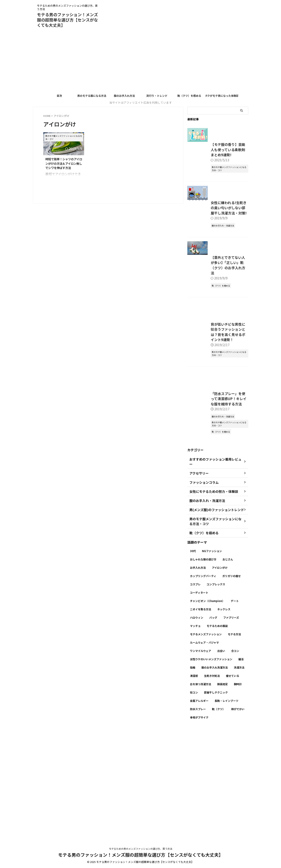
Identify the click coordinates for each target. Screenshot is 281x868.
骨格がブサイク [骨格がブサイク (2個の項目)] (199, 827)
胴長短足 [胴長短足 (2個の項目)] (222, 793)
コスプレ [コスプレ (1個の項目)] (195, 694)
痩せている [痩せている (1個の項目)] (233, 785)
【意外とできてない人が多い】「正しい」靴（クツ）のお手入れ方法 (215, 327)
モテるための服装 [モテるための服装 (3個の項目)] (217, 735)
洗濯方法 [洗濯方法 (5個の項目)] (239, 777)
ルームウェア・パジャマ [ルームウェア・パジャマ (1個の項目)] (204, 752)
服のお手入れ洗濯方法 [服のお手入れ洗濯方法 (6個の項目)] (215, 777)
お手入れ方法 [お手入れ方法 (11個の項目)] (198, 677)
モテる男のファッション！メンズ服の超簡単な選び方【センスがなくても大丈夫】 (67, 20)
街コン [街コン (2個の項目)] (194, 802)
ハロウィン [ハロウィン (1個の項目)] (197, 727)
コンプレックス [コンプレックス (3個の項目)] (216, 694)
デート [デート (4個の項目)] (235, 710)
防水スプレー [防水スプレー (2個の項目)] (198, 818)
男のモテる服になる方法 (92, 96)
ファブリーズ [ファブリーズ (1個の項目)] (231, 727)
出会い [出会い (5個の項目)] (221, 760)
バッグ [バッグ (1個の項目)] (213, 727)
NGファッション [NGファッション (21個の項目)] (212, 660)
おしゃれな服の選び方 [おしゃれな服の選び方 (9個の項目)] (203, 669)
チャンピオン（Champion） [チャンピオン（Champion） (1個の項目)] (207, 710)
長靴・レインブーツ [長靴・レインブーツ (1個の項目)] (226, 810)
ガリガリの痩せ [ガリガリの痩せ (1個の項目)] (232, 685)
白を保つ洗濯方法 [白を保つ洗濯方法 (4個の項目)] (201, 793)
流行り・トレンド (157, 96)
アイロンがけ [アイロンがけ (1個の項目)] (220, 677)
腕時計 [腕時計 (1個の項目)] (238, 793)
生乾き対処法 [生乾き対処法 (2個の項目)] (212, 785)
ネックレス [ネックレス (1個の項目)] (224, 719)
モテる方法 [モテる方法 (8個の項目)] (234, 744)
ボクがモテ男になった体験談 (222, 96)
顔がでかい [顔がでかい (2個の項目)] (238, 818)
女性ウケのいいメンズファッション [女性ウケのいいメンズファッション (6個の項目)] (211, 768)
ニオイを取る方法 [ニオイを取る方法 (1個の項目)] (201, 719)
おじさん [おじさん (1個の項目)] (228, 669)
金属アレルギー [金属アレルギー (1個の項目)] (199, 810)
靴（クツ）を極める (189, 96)
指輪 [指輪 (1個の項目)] (193, 777)
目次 (59, 96)
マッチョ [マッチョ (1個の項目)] (195, 735)
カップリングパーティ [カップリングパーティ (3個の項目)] (203, 685)
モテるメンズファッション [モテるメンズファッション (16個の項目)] (206, 744)
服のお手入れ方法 (124, 96)
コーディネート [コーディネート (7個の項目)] (199, 702)
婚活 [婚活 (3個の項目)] (241, 768)
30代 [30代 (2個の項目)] (193, 660)
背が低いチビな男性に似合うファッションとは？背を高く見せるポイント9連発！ (216, 423)
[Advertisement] (141, 61)
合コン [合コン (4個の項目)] (235, 760)
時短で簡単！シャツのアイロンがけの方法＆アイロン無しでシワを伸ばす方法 (64, 163)
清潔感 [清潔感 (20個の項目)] (194, 785)
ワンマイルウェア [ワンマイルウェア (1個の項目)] (201, 760)
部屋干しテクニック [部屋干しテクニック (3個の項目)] (216, 802)
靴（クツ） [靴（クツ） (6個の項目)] (219, 818)
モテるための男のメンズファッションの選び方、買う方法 (141, 849)
